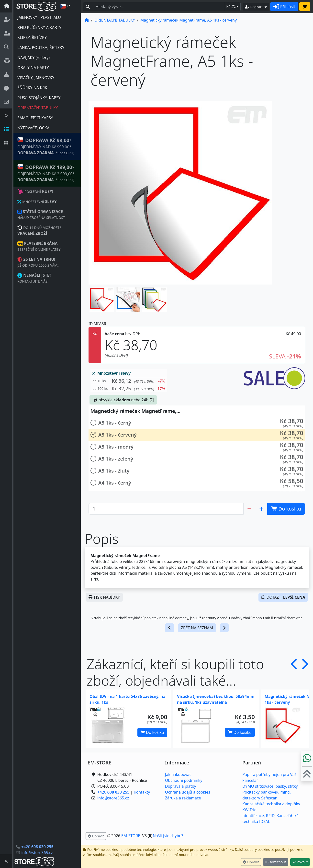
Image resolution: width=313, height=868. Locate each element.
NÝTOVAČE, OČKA (33, 128)
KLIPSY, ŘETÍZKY (32, 37)
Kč (231, 7)
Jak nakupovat (178, 774)
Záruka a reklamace (183, 798)
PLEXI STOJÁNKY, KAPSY (39, 98)
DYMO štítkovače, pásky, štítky (270, 786)
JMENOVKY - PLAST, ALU (39, 17)
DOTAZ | (283, 597)
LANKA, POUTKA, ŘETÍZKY (41, 48)
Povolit (300, 862)
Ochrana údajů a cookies (188, 792)
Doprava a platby (181, 786)
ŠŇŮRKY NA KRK (32, 88)
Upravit (251, 862)
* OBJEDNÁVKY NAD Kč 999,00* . (46, 146)
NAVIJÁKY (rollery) (34, 58)
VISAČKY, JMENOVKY (36, 78)
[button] (102, 300)
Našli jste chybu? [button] (168, 836)
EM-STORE (131, 836)
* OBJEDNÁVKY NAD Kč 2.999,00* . (46, 173)
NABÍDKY (104, 597)
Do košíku (152, 732)
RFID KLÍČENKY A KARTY (39, 27)
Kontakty (142, 792)
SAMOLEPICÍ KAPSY (35, 118)
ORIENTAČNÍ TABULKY (38, 108)
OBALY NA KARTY (33, 68)
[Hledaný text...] (158, 7)
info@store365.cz (37, 853)
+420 (37, 847)
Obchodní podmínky (184, 780)
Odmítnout (276, 862)
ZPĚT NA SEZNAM (197, 628)
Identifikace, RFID (258, 816)
